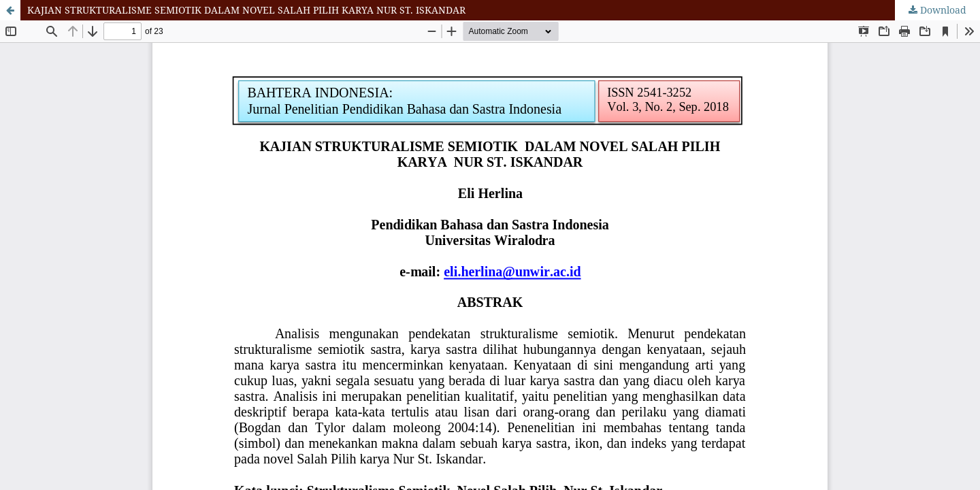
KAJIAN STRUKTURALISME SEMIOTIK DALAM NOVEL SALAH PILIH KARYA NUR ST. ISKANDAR (246, 10)
